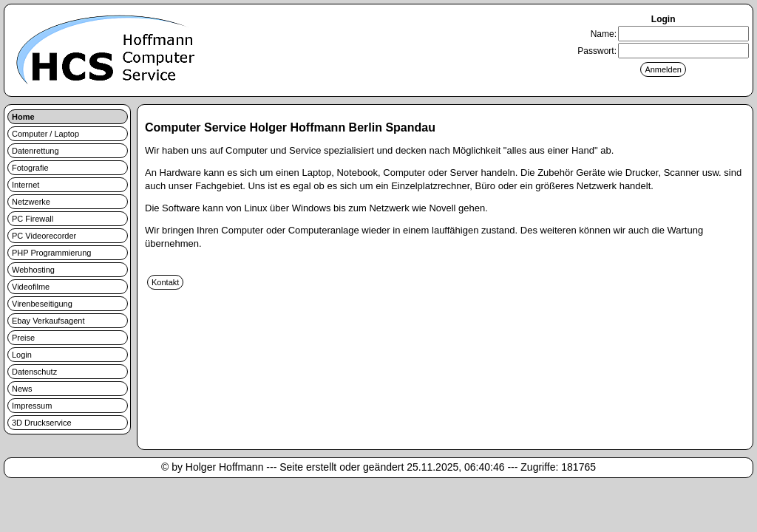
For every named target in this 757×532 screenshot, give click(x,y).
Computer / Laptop (45, 134)
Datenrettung (35, 151)
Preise (23, 338)
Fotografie (30, 168)
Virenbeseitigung (42, 304)
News (22, 389)
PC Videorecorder (44, 236)
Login (22, 355)
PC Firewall (33, 219)
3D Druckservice (42, 423)
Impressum (32, 406)
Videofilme (31, 287)
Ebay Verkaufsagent (48, 321)
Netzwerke (31, 202)
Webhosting (33, 270)
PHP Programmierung (51, 253)
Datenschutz (34, 372)
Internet (26, 185)
